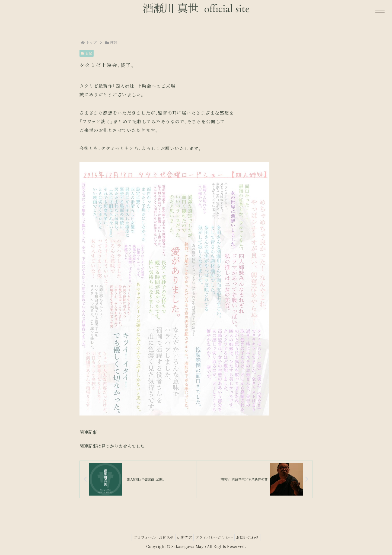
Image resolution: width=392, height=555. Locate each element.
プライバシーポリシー (217, 538)
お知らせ (164, 538)
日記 (87, 53)
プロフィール (139, 538)
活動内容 (184, 538)
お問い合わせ (253, 538)
